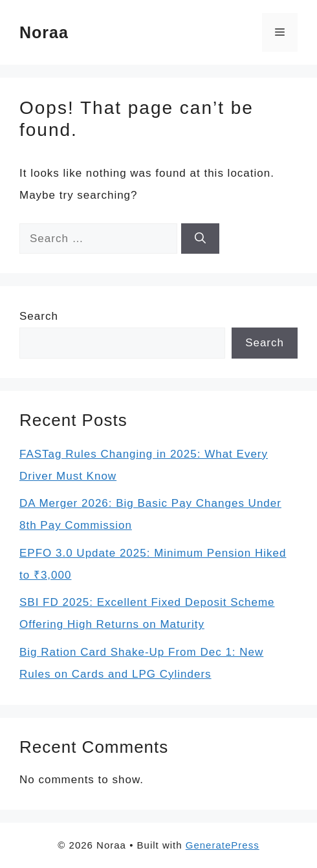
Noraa (44, 32)
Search (39, 316)
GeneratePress (223, 845)
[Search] (200, 239)
